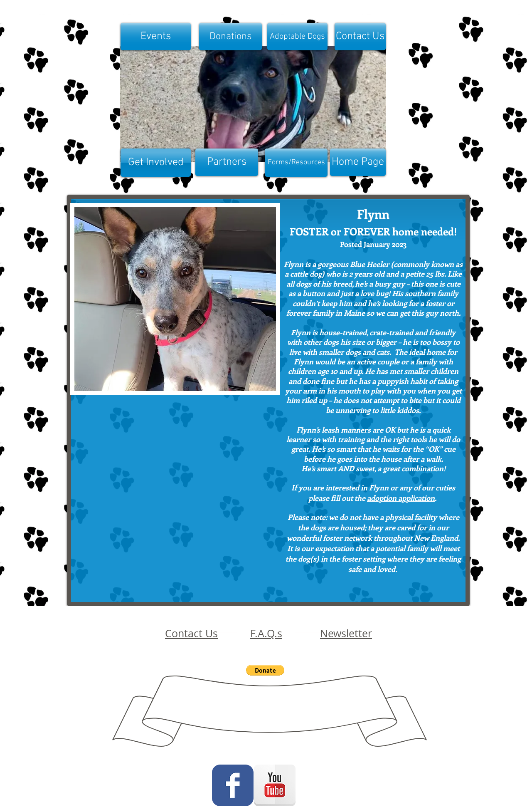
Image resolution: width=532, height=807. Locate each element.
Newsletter (346, 633)
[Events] (156, 37)
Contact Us (191, 633)
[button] (175, 299)
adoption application (401, 498)
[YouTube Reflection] (275, 785)
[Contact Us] (360, 37)
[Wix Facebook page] (233, 785)
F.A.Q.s (266, 633)
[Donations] (230, 37)
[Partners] (227, 162)
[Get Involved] (156, 163)
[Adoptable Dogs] (297, 37)
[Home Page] (358, 162)
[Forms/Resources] (296, 163)
